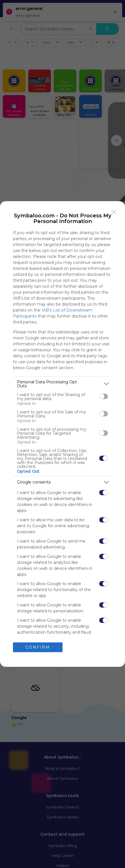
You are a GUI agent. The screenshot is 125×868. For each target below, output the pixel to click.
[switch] (104, 396)
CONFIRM (38, 647)
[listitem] (62, 384)
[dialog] (62, 434)
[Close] (114, 212)
